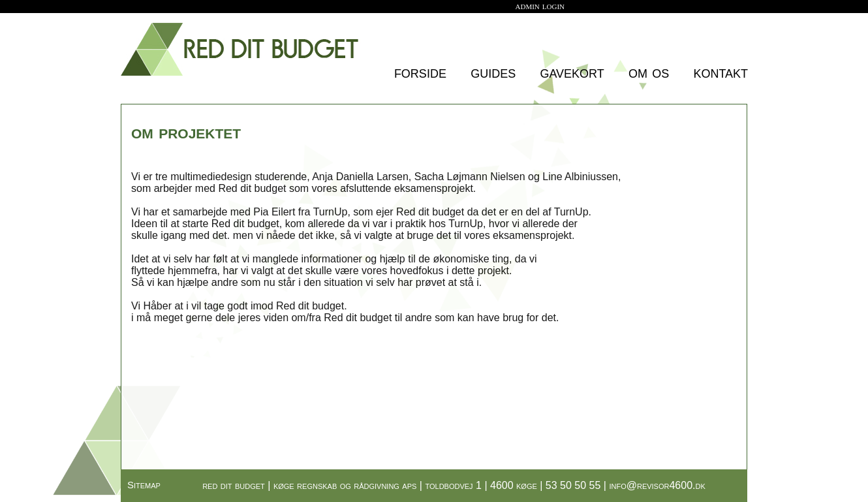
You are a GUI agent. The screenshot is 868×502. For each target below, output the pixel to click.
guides (493, 72)
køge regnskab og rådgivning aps (345, 485)
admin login (540, 6)
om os (649, 72)
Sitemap (144, 485)
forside (420, 72)
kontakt (721, 72)
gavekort (572, 72)
